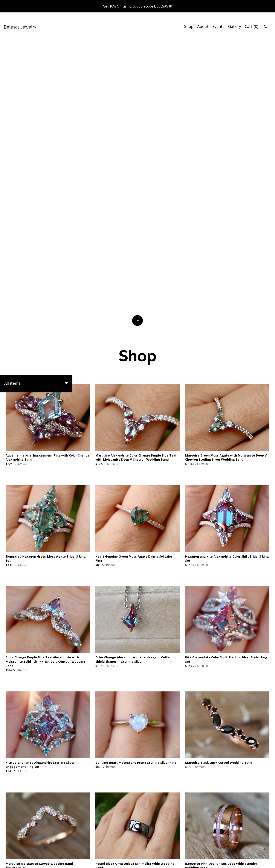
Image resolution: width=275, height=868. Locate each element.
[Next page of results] (166, 824)
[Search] (266, 27)
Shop (189, 26)
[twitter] (251, 861)
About (203, 26)
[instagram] (266, 861)
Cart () (251, 26)
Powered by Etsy (60, 861)
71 (160, 824)
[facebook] (243, 861)
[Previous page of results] (110, 824)
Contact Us (187, 861)
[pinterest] (259, 861)
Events (218, 26)
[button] (36, 110)
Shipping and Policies (217, 861)
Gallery (235, 26)
